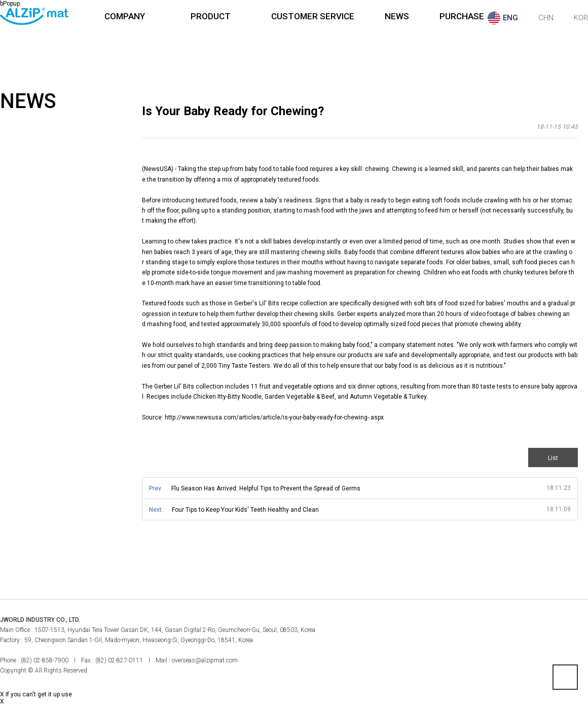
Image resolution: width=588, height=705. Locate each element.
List (553, 458)
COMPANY (125, 16)
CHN (546, 18)
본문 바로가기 (0, 0)
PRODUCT (211, 16)
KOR (581, 18)
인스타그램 (579, 629)
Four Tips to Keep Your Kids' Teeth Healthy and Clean (245, 510)
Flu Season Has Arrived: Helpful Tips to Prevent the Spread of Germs (266, 488)
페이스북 (557, 629)
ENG (510, 18)
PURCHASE (462, 16)
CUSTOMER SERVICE (313, 16)
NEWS (397, 16)
